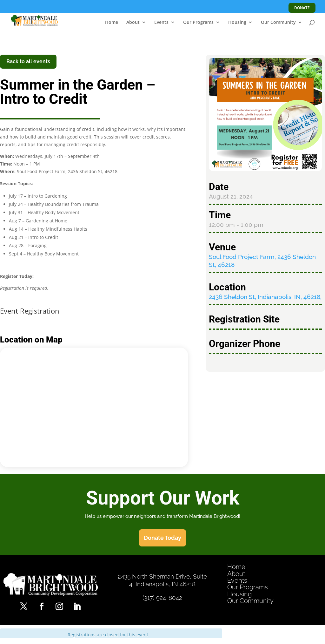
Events (161, 23)
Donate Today (162, 538)
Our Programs (198, 23)
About (133, 23)
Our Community (278, 23)
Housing (237, 23)
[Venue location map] (94, 406)
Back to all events (28, 61)
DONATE (302, 8)
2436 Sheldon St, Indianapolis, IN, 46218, (265, 297)
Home (112, 23)
